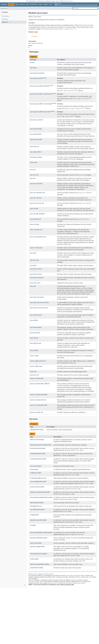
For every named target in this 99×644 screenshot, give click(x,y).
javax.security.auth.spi (38, 400)
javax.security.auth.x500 (39, 405)
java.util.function (36, 315)
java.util (33, 286)
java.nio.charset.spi (37, 203)
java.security (35, 224)
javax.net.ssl (35, 375)
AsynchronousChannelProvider (41, 445)
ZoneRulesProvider (37, 568)
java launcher (33, 43)
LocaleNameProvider (37, 510)
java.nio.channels (36, 184)
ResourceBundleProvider (39, 538)
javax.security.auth (37, 378)
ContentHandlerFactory (38, 478)
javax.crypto (34, 356)
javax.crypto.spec (36, 366)
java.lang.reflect (36, 152)
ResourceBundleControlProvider (41, 533)
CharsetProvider (36, 466)
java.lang (33, 68)
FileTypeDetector (36, 506)
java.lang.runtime (36, 157)
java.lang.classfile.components (41, 94)
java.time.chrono (36, 269)
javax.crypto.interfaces (38, 361)
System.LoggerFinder (38, 547)
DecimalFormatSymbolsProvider (41, 497)
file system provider (87, 25)
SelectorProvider (36, 543)
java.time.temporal (37, 278)
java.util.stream (36, 343)
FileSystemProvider (37, 430)
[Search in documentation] (85, 8)
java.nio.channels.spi (37, 193)
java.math (34, 162)
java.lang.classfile (36, 78)
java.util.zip (34, 350)
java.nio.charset (36, 198)
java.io (32, 62)
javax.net (33, 372)
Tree (17, 5)
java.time (33, 265)
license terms (69, 1)
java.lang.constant (37, 120)
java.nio (33, 178)
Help (51, 5)
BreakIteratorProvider (38, 448)
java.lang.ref (35, 147)
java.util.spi (34, 338)
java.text (33, 253)
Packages (5, 19)
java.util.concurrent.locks (39, 308)
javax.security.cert (37, 412)
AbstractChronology (37, 440)
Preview (22, 5)
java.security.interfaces (38, 237)
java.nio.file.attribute (37, 214)
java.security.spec (36, 248)
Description (5, 16)
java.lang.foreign (36, 129)
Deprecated (34, 5)
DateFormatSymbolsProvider (40, 492)
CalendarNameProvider (38, 459)
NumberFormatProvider (38, 520)
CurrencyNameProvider (38, 482)
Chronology (34, 469)
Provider (33, 525)
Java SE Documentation (72, 575)
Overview (4, 5)
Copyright (31, 582)
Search (46, 5)
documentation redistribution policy (74, 583)
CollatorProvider (36, 473)
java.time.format (36, 274)
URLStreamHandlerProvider (40, 564)
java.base (4, 8)
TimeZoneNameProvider (39, 554)
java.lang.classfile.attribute (40, 86)
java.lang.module (36, 139)
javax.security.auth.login (39, 395)
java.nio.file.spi (35, 219)
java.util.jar (34, 320)
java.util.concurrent (37, 297)
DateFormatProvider (37, 487)
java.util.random (36, 327)
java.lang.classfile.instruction (40, 112)
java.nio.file (34, 209)
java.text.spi (34, 260)
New (27, 5)
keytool (40, 43)
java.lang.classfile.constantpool (41, 104)
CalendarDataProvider (38, 454)
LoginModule (35, 515)
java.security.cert (36, 230)
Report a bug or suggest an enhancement (41, 574)
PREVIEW (45, 78)
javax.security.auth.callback (40, 384)
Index (40, 5)
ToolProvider (34, 559)
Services (5, 22)
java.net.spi (34, 175)
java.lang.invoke (36, 134)
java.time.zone (35, 283)
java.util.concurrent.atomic (40, 303)
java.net (33, 170)
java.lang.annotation (37, 73)
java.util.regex (35, 333)
